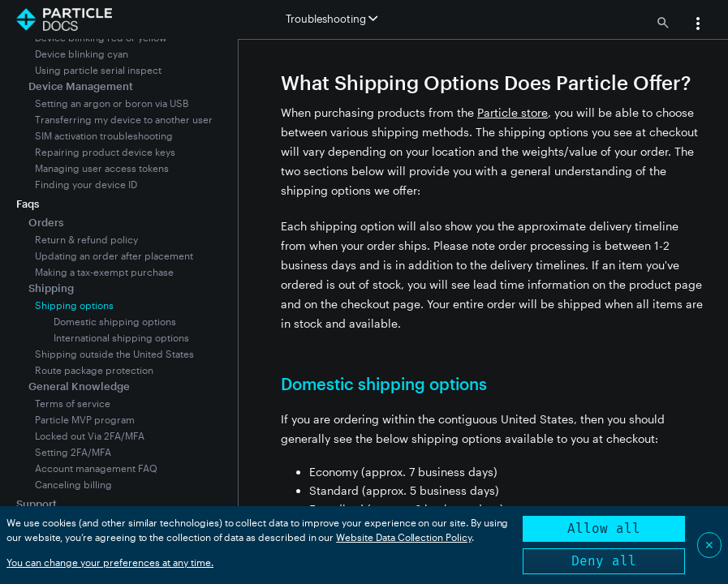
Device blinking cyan (82, 54)
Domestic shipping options (115, 321)
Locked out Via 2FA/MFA (90, 436)
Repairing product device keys (105, 152)
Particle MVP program (85, 419)
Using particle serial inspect (98, 70)
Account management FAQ (96, 468)
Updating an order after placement (114, 255)
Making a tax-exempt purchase (104, 272)
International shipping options (121, 337)
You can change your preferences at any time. (110, 562)
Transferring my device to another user (124, 119)
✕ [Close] (709, 545)
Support (37, 504)
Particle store (513, 112)
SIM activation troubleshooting (104, 135)
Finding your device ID (86, 184)
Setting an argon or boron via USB (112, 103)
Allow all (604, 528)
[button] (698, 25)
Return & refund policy (86, 239)
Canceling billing (73, 484)
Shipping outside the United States (114, 354)
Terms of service (73, 403)
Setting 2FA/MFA (73, 452)
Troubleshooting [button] (332, 19)
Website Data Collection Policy (404, 537)
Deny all (604, 561)
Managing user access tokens (102, 168)
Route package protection (94, 370)
